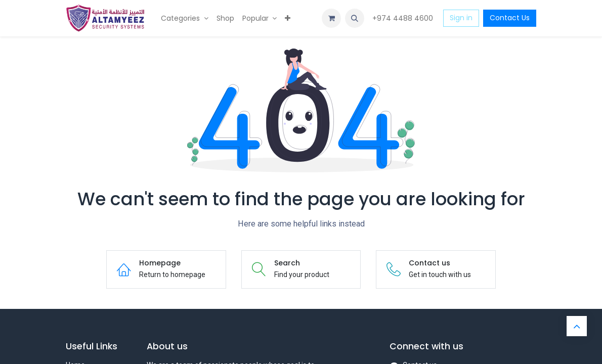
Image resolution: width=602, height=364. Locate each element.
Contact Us (510, 18)
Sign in (461, 18)
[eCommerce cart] (331, 18)
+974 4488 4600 (404, 18)
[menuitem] (185, 18)
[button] (355, 18)
